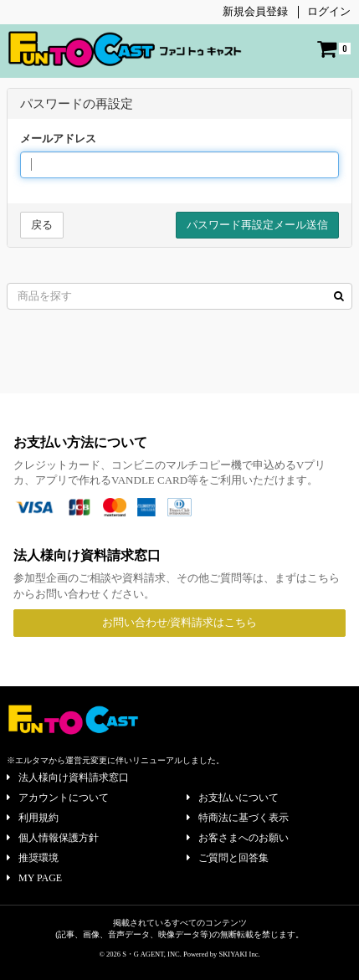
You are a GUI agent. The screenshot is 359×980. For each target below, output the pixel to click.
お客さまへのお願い (238, 838)
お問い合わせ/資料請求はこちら (180, 622)
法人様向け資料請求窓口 (68, 777)
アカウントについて (58, 798)
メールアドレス (58, 139)
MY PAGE (34, 878)
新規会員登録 (255, 11)
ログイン (329, 11)
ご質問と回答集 (228, 858)
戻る (42, 225)
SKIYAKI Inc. (239, 954)
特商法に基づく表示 (238, 818)
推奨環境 (33, 858)
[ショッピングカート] (334, 49)
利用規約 (33, 818)
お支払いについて (233, 798)
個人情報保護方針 (53, 838)
